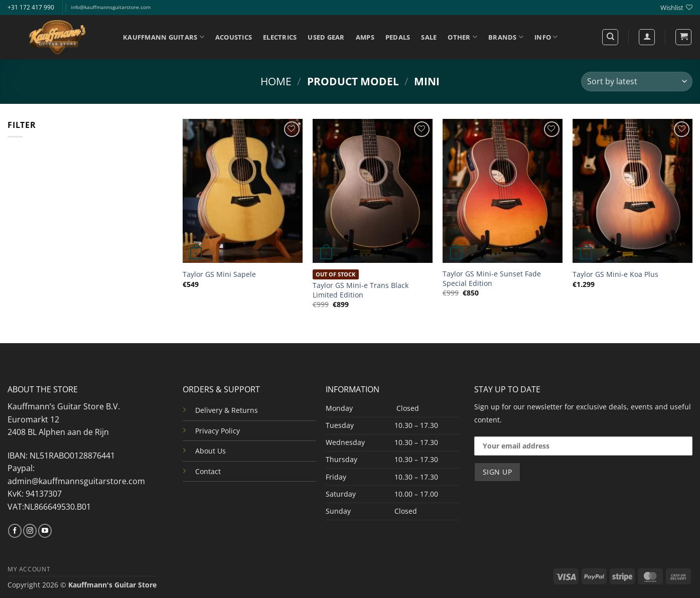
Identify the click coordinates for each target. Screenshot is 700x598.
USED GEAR (326, 37)
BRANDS (506, 37)
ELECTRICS (280, 37)
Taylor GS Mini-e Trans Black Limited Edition (361, 290)
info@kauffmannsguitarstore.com (111, 7)
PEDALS (398, 37)
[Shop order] (637, 82)
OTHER (462, 37)
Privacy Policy (218, 431)
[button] (683, 37)
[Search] (610, 37)
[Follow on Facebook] (15, 531)
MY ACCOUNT (29, 569)
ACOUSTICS (234, 37)
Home (276, 81)
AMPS (365, 37)
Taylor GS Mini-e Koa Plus (615, 274)
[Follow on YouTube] (45, 531)
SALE (429, 37)
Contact (208, 471)
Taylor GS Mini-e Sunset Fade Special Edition (492, 279)
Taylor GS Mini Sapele (219, 274)
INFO (546, 37)
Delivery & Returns (227, 410)
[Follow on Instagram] (30, 531)
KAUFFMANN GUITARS (164, 37)
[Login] (647, 37)
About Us (211, 451)
